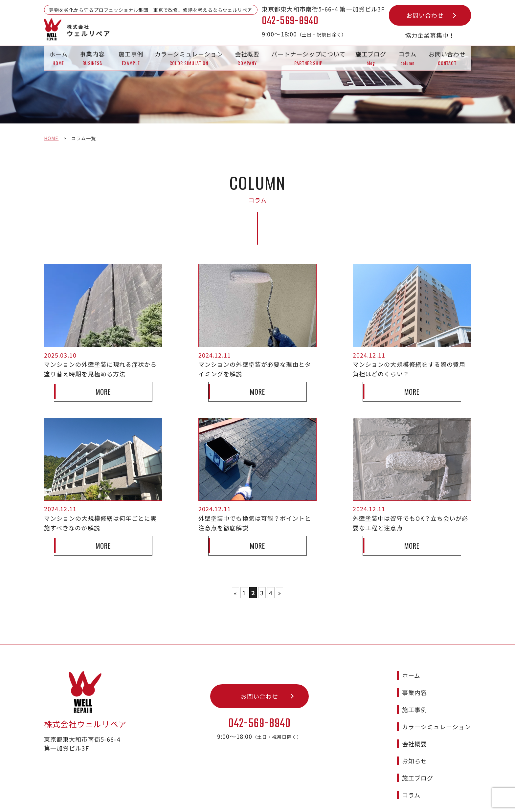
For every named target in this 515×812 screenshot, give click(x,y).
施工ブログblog (371, 58)
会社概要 (414, 733)
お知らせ (414, 750)
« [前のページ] (235, 593)
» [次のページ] (280, 593)
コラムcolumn (408, 58)
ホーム (411, 664)
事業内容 (414, 681)
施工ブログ (418, 767)
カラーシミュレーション (437, 715)
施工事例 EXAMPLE (131, 58)
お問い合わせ (425, 15)
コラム (411, 784)
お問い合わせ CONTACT (447, 58)
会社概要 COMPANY (247, 58)
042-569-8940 (260, 713)
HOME (51, 138)
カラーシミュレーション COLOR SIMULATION (189, 58)
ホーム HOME (58, 58)
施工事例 (414, 698)
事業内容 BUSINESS (92, 58)
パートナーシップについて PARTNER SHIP (308, 58)
